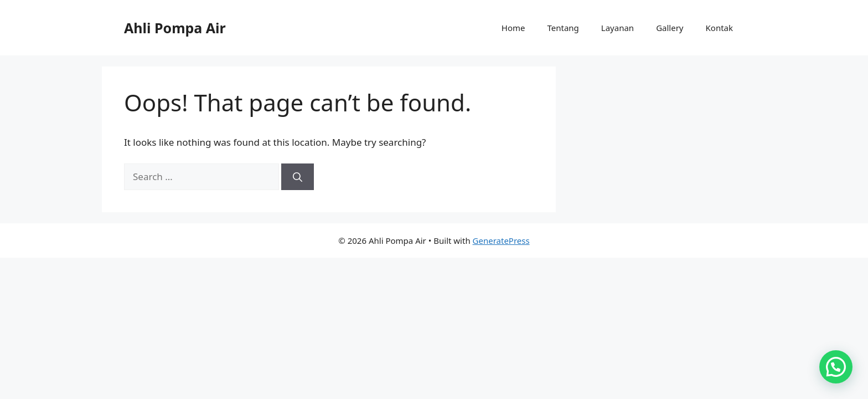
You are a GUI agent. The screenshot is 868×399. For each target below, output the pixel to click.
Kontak (719, 28)
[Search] (298, 177)
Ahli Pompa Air (175, 28)
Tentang (563, 28)
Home (513, 28)
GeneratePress (501, 241)
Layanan (618, 28)
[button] (836, 366)
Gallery (670, 28)
